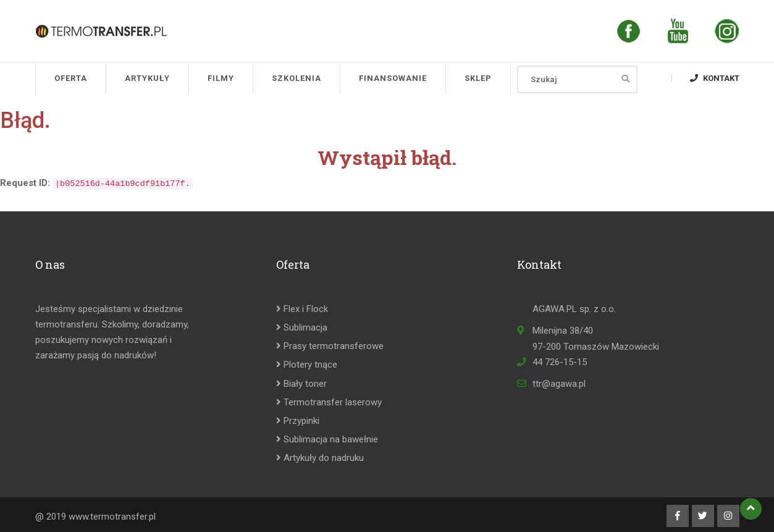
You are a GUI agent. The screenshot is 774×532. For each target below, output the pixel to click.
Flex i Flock (302, 309)
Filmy (221, 78)
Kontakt (715, 78)
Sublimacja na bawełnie (327, 439)
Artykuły (147, 78)
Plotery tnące (307, 365)
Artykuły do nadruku (320, 458)
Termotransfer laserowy (329, 402)
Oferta (71, 78)
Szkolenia (297, 78)
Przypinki (298, 421)
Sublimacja (302, 327)
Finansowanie (393, 78)
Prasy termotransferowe (330, 346)
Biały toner (301, 384)
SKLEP (478, 78)
